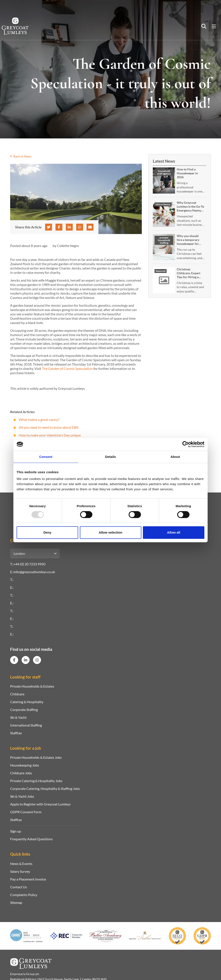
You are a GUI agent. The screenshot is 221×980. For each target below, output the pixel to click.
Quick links (20, 854)
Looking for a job (26, 748)
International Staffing (26, 725)
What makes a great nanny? (39, 419)
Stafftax (16, 733)
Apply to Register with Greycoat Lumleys (40, 804)
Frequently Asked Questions (31, 839)
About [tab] (175, 457)
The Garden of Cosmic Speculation (67, 368)
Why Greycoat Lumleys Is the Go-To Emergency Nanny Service (190, 208)
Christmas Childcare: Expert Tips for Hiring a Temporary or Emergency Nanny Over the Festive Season (189, 281)
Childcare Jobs (21, 773)
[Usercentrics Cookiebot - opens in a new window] (185, 444)
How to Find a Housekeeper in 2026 (187, 173)
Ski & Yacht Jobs (22, 796)
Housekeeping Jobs (25, 765)
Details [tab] (110, 457)
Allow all (174, 532)
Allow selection (110, 532)
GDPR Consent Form (26, 812)
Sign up (16, 831)
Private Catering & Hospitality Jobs (36, 781)
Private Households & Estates (32, 686)
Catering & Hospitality (27, 702)
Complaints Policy (24, 895)
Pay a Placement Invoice (28, 879)
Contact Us (19, 887)
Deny (47, 532)
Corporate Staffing (24, 710)
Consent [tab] (46, 457)
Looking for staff (25, 677)
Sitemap (16, 902)
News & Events (21, 864)
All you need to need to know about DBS (49, 427)
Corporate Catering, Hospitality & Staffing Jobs (45, 788)
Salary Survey (20, 871)
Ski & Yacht (18, 717)
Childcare (17, 694)
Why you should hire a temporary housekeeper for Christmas (188, 242)
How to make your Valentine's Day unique (50, 435)
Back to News (21, 156)
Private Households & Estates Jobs (36, 757)
